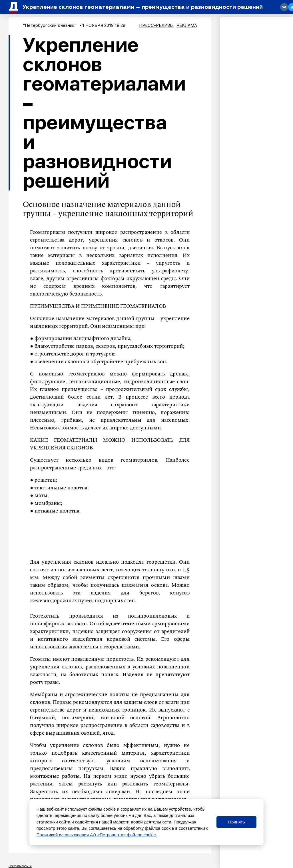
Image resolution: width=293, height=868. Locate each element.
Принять (237, 822)
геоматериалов (139, 460)
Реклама (187, 25)
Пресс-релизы (156, 25)
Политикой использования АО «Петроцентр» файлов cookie (96, 835)
